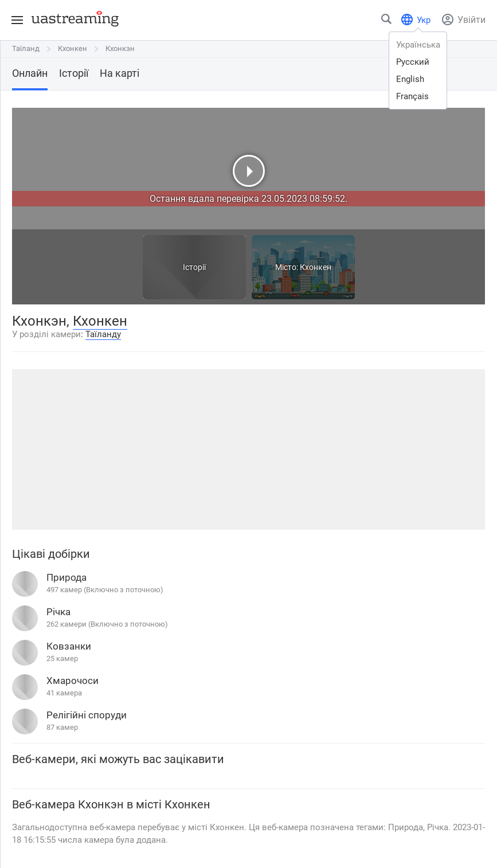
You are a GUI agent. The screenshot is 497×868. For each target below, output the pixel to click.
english (410, 79)
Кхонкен (73, 48)
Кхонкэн (120, 48)
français (412, 96)
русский (413, 62)
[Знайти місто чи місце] (387, 21)
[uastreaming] (72, 18)
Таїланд (26, 48)
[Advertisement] (248, 449)
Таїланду (103, 334)
